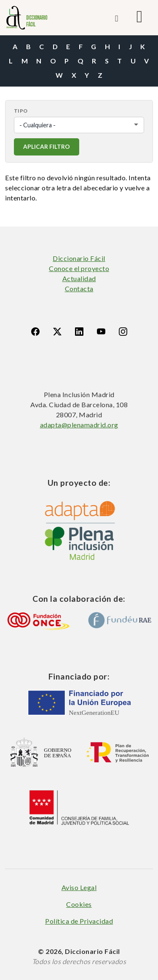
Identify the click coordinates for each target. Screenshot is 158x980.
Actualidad (79, 278)
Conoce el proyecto (79, 268)
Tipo (21, 111)
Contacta (79, 288)
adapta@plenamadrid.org (79, 425)
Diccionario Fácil (79, 258)
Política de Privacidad (79, 921)
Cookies (79, 904)
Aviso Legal (79, 887)
